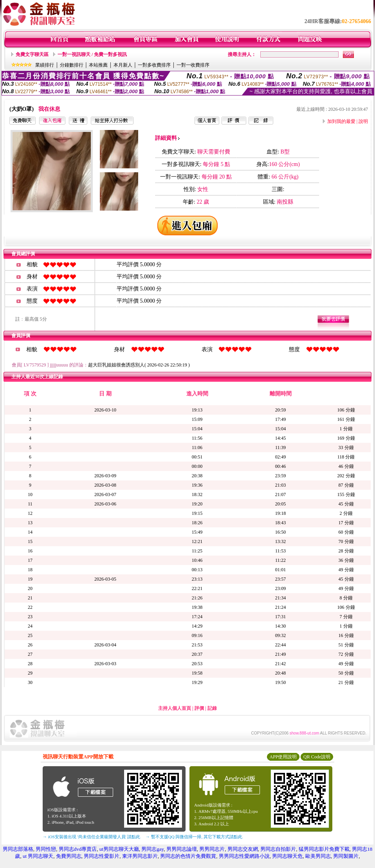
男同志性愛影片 (102, 856)
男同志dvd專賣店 (78, 849)
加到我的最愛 (341, 121)
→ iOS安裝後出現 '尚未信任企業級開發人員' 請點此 (91, 837)
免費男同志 (69, 856)
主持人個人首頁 (175, 708)
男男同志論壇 (182, 849)
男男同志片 (212, 849)
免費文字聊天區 (32, 54)
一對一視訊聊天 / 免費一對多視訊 (92, 54)
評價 (199, 708)
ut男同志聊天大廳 (119, 849)
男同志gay (152, 849)
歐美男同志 (318, 856)
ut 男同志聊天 (38, 856)
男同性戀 (46, 849)
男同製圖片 (346, 856)
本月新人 (123, 65)
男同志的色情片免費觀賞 (188, 856)
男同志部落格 (18, 849)
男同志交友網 (243, 849)
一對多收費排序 (154, 65)
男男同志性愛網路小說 (244, 856)
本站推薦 (98, 65)
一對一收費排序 (193, 65)
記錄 (212, 708)
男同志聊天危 (287, 856)
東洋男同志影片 (140, 856)
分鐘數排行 (72, 65)
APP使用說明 (283, 757)
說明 (363, 121)
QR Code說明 (317, 757)
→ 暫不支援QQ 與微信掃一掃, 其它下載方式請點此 (194, 837)
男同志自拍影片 (278, 849)
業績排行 (45, 65)
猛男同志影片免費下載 (324, 849)
